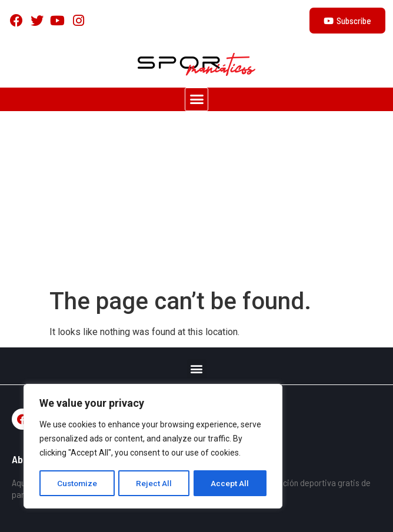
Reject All (155, 483)
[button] (196, 99)
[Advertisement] (196, 199)
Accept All (230, 483)
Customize (77, 483)
